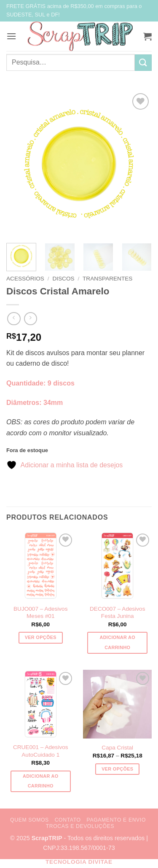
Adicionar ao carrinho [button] (118, 642)
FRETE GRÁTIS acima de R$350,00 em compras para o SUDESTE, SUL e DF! (74, 10)
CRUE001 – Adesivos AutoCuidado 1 (41, 751)
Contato (68, 820)
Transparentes (107, 279)
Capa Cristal (117, 748)
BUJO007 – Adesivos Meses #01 (40, 613)
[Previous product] (31, 319)
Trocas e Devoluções (80, 826)
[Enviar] (143, 63)
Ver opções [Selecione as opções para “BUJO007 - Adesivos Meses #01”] (41, 637)
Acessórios (25, 279)
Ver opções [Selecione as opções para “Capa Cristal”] (117, 769)
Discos (63, 279)
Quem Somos (29, 820)
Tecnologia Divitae (79, 862)
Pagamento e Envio (116, 820)
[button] (11, 36)
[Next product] (14, 319)
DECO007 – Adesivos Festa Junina (117, 613)
